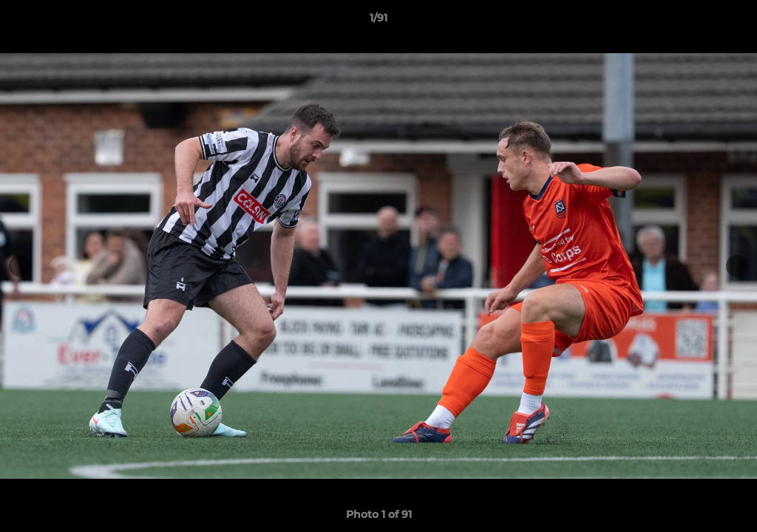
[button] (730, 21)
